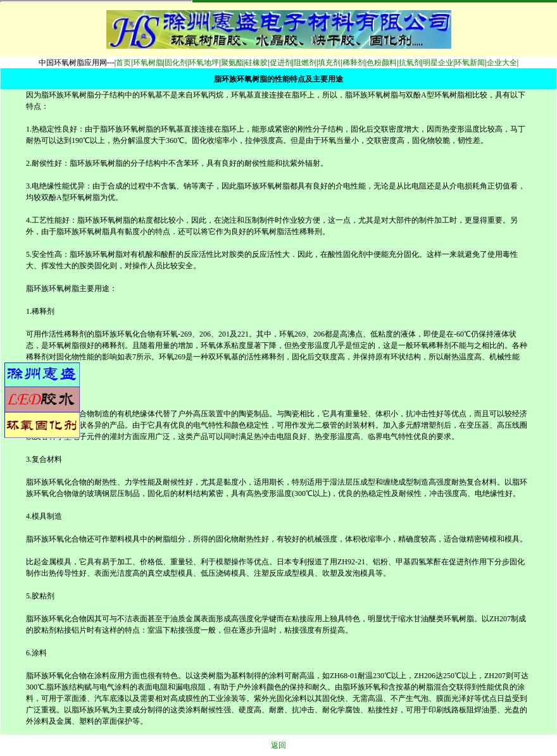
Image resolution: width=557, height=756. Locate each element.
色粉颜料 (382, 63)
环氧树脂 (148, 63)
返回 (278, 745)
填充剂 (329, 63)
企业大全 (502, 63)
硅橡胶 (256, 63)
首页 (123, 63)
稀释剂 (354, 63)
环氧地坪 (204, 63)
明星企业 (438, 63)
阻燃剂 (305, 63)
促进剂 (281, 63)
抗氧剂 (410, 63)
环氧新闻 (470, 63)
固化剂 (176, 63)
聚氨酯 (232, 63)
